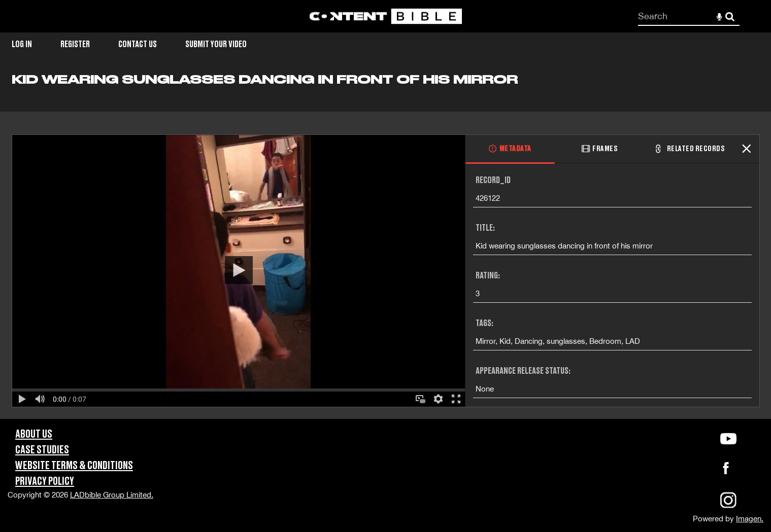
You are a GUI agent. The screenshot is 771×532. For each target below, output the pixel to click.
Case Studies (42, 450)
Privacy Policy (45, 482)
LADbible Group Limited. (112, 495)
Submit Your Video (216, 44)
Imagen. (750, 519)
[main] (385, 245)
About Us (34, 434)
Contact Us (138, 44)
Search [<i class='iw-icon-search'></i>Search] (730, 16)
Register (75, 44)
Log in (22, 44)
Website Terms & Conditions (74, 466)
